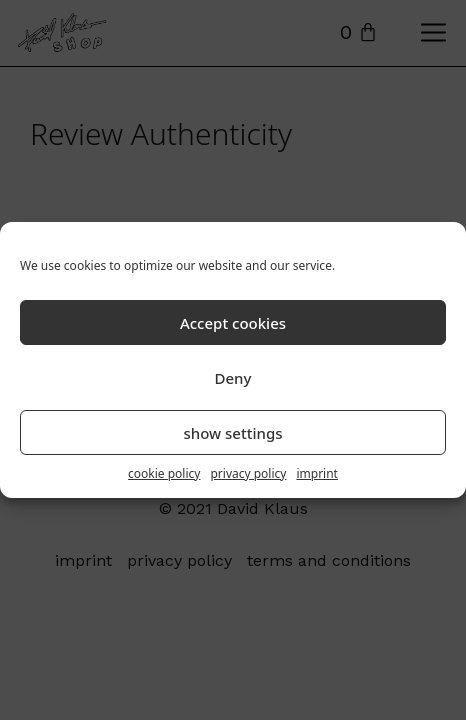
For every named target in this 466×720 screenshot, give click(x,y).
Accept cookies (233, 323)
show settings (232, 433)
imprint (317, 473)
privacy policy (248, 473)
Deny (233, 378)
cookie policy (164, 473)
